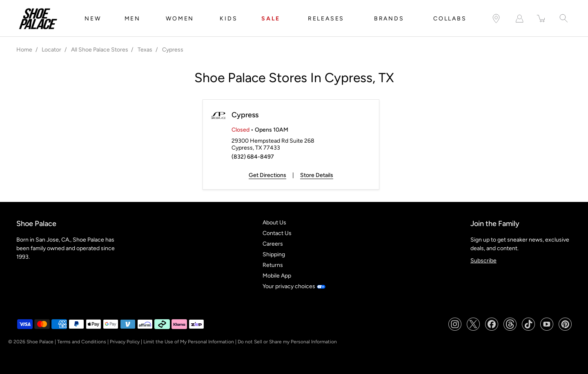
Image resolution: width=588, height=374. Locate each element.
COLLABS (450, 19)
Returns (273, 265)
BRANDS (389, 19)
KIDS (228, 19)
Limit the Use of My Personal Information (189, 342)
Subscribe (483, 261)
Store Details (317, 175)
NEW (93, 19)
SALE (271, 19)
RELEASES (326, 19)
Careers (273, 244)
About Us (274, 223)
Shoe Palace (40, 342)
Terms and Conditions (82, 342)
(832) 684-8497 (253, 157)
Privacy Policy (125, 342)
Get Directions (267, 175)
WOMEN (180, 19)
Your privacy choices (294, 286)
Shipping (274, 254)
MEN (133, 19)
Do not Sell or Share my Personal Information (287, 342)
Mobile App (277, 276)
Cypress (245, 115)
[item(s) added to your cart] (541, 19)
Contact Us (277, 233)
